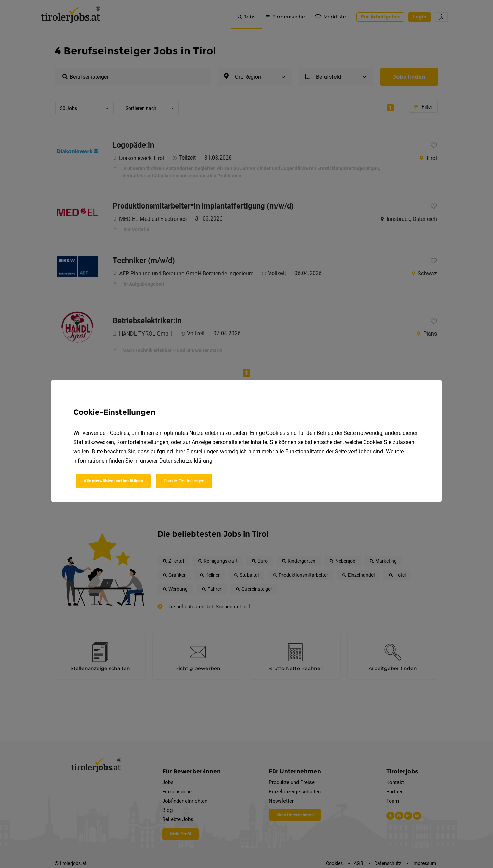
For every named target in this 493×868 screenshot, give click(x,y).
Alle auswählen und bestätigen (113, 481)
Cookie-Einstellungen (184, 481)
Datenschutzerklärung (186, 461)
